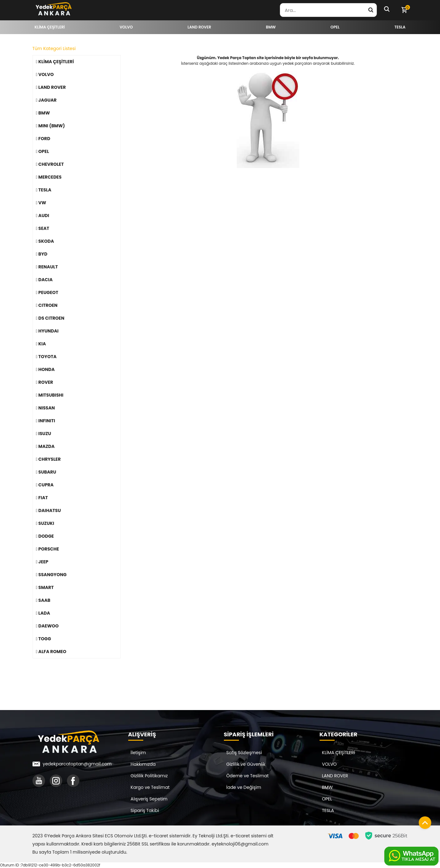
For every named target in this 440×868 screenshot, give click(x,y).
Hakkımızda (143, 764)
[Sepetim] (404, 10)
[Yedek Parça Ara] (371, 10)
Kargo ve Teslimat (150, 787)
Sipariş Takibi (145, 810)
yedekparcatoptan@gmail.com (77, 764)
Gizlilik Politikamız (149, 776)
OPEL (327, 799)
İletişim (138, 753)
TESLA (328, 810)
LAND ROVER (335, 776)
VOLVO (329, 764)
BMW (327, 787)
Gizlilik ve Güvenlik (246, 764)
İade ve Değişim (244, 787)
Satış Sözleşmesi (244, 753)
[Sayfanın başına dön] (423, 821)
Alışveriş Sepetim (149, 799)
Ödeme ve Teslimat (248, 776)
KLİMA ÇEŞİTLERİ (339, 753)
